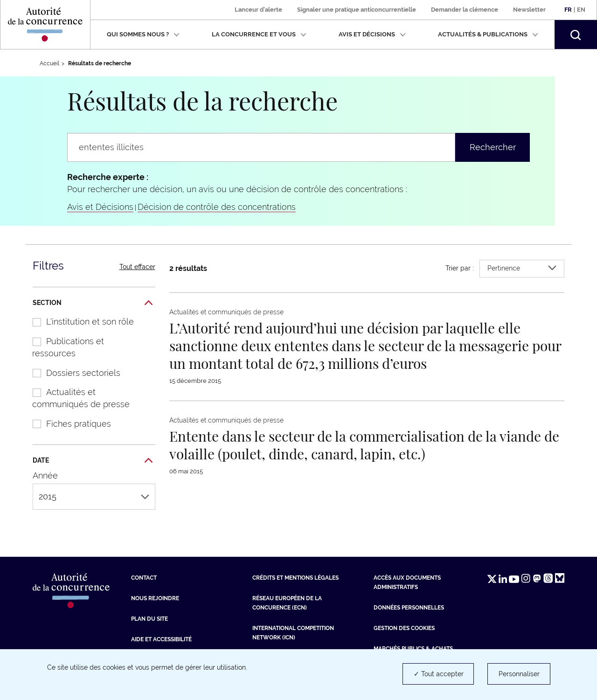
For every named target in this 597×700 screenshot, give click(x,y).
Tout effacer (137, 267)
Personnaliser (519, 674)
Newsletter (529, 10)
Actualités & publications (488, 34)
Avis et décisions (372, 34)
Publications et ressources (63, 347)
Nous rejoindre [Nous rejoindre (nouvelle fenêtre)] (155, 598)
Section (93, 303)
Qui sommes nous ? (143, 34)
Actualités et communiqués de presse (76, 398)
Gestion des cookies (404, 628)
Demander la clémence (465, 10)
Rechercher (493, 147)
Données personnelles (409, 608)
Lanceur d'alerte (258, 10)
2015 (94, 496)
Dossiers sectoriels (72, 373)
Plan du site (149, 619)
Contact (144, 578)
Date (93, 461)
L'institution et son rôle (78, 322)
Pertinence (522, 268)
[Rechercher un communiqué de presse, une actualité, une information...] (261, 147)
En (581, 10)
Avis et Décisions (100, 207)
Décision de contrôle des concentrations (217, 207)
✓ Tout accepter (439, 674)
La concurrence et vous (259, 34)
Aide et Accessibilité (161, 639)
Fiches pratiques (67, 424)
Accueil (49, 63)
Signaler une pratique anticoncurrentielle (357, 10)
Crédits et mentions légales (295, 578)
